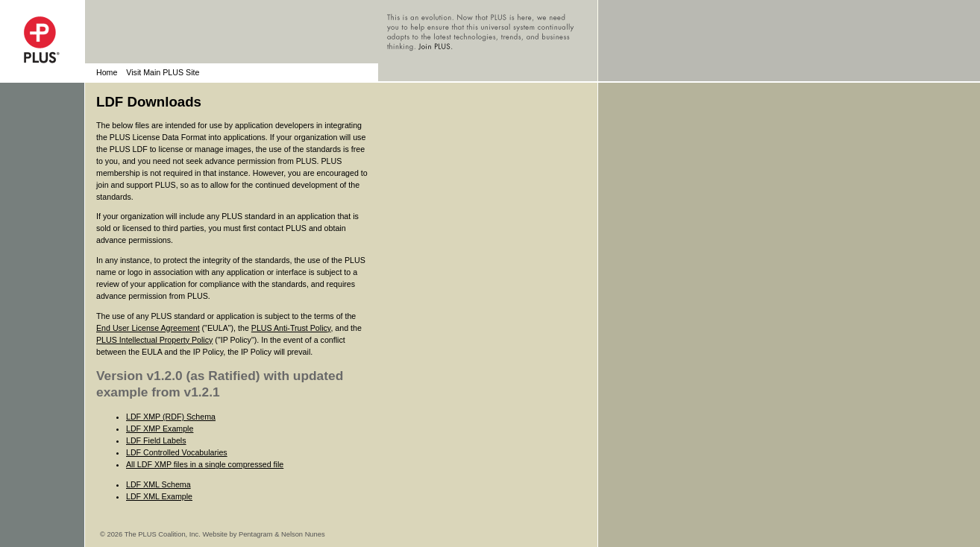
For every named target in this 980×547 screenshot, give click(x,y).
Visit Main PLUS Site (163, 72)
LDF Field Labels (156, 440)
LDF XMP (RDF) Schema (171, 417)
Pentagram (256, 534)
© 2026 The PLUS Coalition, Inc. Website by (169, 534)
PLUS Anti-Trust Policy (291, 328)
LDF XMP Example (160, 429)
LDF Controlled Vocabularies (177, 452)
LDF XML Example (159, 496)
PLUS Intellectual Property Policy (154, 340)
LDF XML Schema (158, 484)
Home (107, 72)
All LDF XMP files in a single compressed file (205, 464)
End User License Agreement (148, 328)
